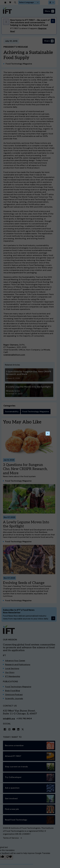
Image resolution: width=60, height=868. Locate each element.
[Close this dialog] (48, 434)
